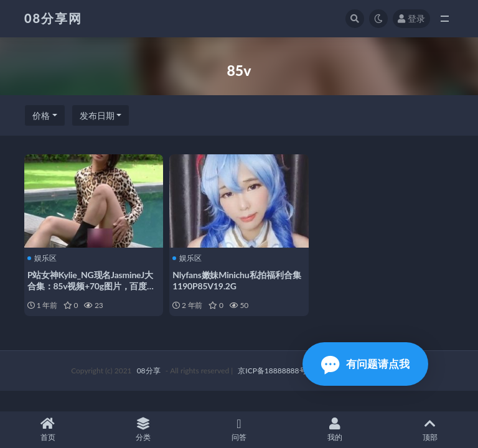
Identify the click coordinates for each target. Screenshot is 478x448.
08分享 (149, 371)
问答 (239, 430)
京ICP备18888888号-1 (276, 371)
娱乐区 (42, 258)
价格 (41, 115)
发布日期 (97, 115)
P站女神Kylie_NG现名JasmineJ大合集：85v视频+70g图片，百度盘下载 (91, 286)
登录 (411, 18)
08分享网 (53, 18)
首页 (48, 430)
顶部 (430, 430)
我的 (335, 430)
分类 (144, 430)
